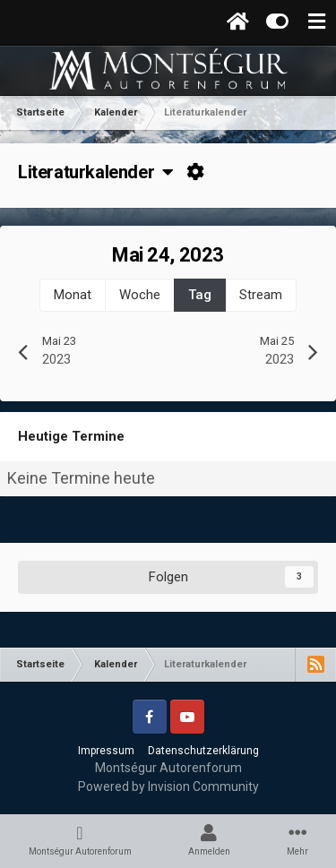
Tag (200, 295)
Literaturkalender (96, 172)
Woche (140, 295)
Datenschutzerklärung (203, 751)
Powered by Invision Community (168, 786)
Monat (73, 295)
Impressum (106, 751)
